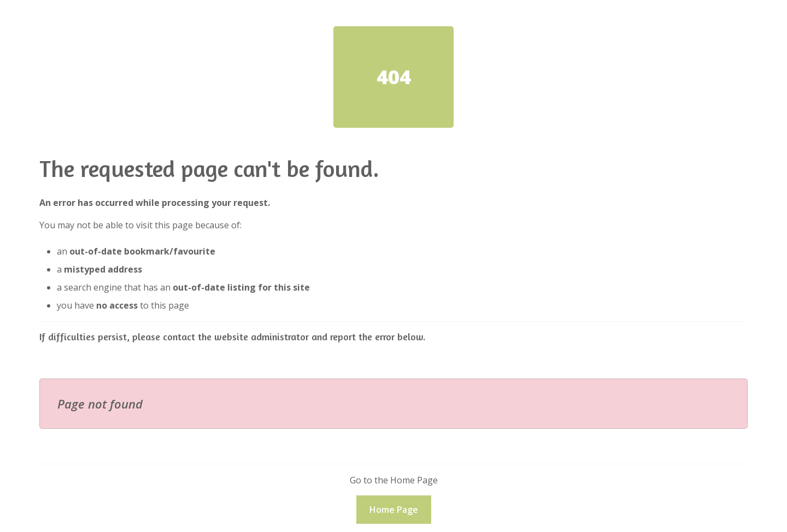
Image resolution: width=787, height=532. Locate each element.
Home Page (394, 510)
